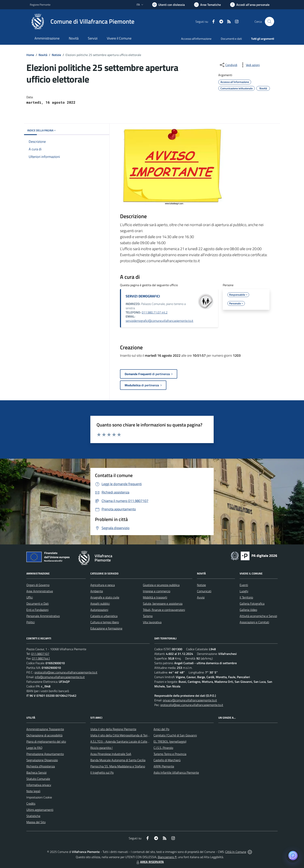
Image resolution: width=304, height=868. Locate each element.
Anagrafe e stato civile (105, 597)
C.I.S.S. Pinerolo (163, 748)
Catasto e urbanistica (104, 616)
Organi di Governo (38, 585)
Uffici (30, 597)
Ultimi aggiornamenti (40, 810)
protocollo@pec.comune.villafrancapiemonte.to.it (66, 672)
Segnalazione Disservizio (42, 760)
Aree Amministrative (40, 591)
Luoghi (244, 591)
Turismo (148, 616)
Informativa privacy (39, 785)
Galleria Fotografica (252, 604)
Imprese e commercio (157, 591)
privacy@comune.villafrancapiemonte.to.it (190, 700)
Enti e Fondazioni (37, 610)
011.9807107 (40, 654)
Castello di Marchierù (167, 760)
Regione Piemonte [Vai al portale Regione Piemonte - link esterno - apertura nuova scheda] (40, 5)
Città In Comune (236, 852)
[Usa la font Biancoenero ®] (168, 5)
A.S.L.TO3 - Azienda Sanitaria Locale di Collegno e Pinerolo (128, 741)
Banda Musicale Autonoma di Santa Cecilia (118, 760)
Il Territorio (246, 597)
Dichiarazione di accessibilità (44, 735)
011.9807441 (41, 658)
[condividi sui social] (228, 65)
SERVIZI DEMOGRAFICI (143, 296)
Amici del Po (161, 729)
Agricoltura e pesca (103, 585)
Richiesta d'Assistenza (41, 766)
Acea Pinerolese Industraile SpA (111, 754)
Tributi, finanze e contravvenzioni (164, 610)
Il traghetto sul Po (102, 772)
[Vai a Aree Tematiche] (207, 5)
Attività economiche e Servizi (258, 616)
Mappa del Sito (36, 822)
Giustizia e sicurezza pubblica (161, 585)
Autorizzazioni (99, 610)
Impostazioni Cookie (39, 797)
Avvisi (201, 597)
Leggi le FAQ (34, 748)
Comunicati (204, 591)
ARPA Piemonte (164, 766)
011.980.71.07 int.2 (155, 312)
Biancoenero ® (167, 857)
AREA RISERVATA (150, 862)
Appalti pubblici (100, 604)
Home (30, 55)
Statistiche (33, 816)
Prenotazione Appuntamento (45, 754)
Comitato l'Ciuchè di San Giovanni (175, 735)
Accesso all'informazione (196, 39)
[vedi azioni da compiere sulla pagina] (250, 65)
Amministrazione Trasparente (45, 729)
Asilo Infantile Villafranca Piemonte (176, 772)
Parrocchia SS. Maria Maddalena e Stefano (118, 766)
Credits (31, 803)
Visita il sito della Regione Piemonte (113, 729)
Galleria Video (248, 610)
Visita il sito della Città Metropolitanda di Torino (120, 735)
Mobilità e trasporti (155, 597)
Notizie (56, 55)
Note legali (33, 791)
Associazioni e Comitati (254, 622)
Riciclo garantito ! (101, 748)
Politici (31, 622)
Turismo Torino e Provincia (170, 754)
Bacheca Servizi (36, 772)
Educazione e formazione (106, 628)
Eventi (244, 585)
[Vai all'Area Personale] (250, 5)
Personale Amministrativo (43, 616)
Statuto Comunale (38, 779)
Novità (43, 55)
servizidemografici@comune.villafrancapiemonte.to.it (159, 321)
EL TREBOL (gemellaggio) (170, 741)
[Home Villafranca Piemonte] (82, 22)
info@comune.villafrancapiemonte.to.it (60, 677)
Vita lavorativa (152, 622)
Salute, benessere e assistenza (163, 604)
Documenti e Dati (38, 604)
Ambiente (97, 591)
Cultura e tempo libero (105, 622)
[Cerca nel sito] (269, 22)
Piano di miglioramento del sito (46, 741)
